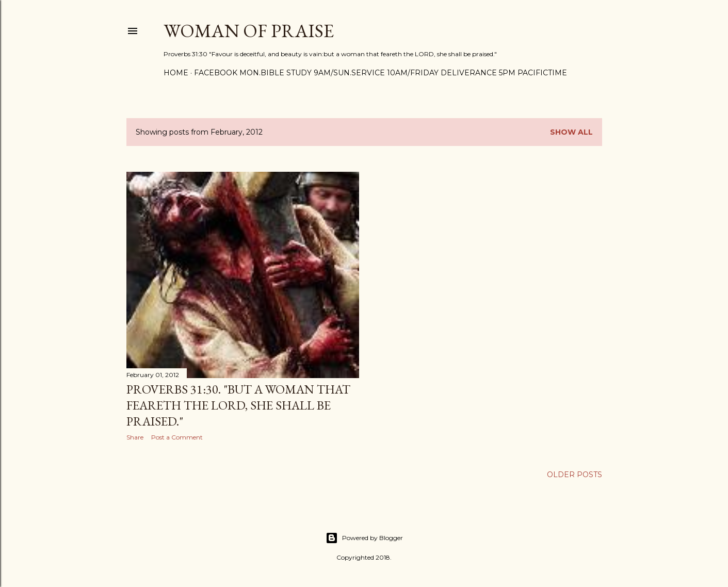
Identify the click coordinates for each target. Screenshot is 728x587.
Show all (571, 132)
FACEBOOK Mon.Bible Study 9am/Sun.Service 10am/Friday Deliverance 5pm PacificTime (381, 73)
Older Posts (575, 475)
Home (176, 73)
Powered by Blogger (364, 538)
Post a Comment (177, 437)
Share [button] (135, 437)
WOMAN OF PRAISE (249, 31)
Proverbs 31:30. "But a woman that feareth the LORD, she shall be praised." (238, 405)
